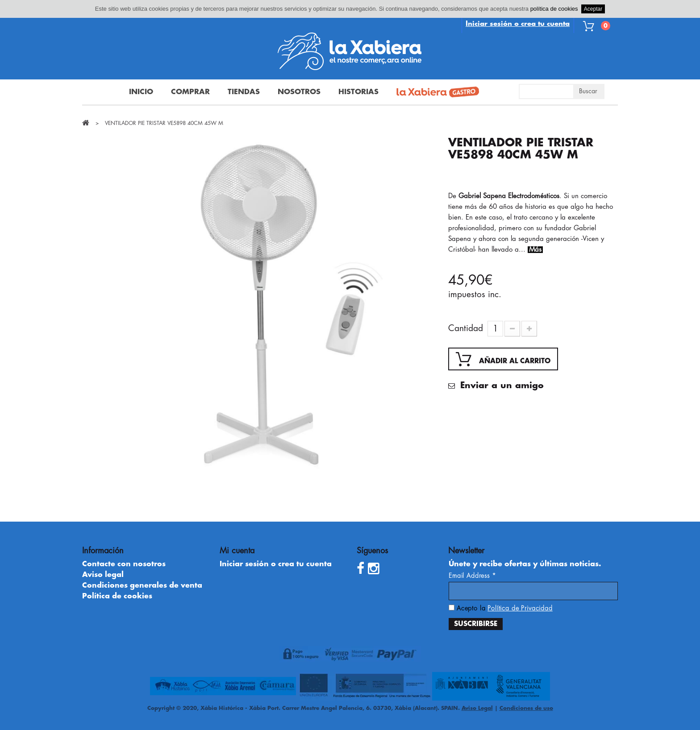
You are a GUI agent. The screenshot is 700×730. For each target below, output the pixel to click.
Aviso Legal (477, 708)
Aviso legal (103, 575)
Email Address (473, 576)
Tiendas (244, 92)
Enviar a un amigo (500, 386)
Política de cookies (117, 596)
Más (535, 250)
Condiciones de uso (526, 708)
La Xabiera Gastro (434, 93)
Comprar (190, 92)
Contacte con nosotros (124, 564)
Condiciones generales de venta (142, 585)
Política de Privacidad (520, 608)
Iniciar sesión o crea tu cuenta (518, 24)
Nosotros (299, 92)
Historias (358, 92)
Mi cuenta (237, 551)
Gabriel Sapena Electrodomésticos (509, 196)
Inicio (141, 92)
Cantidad (466, 328)
